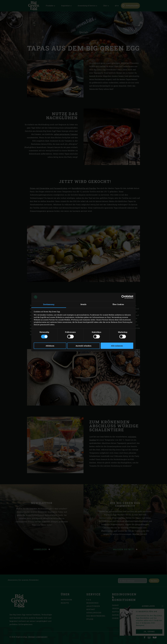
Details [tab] (83, 304)
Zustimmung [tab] (49, 304)
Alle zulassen (117, 346)
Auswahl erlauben (83, 346)
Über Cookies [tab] (118, 304)
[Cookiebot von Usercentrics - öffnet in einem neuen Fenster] (123, 297)
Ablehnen (50, 346)
